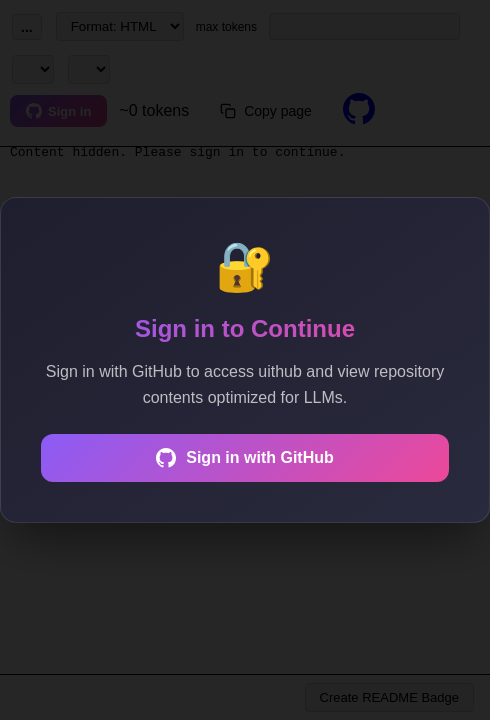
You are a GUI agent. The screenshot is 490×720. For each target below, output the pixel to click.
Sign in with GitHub (245, 458)
